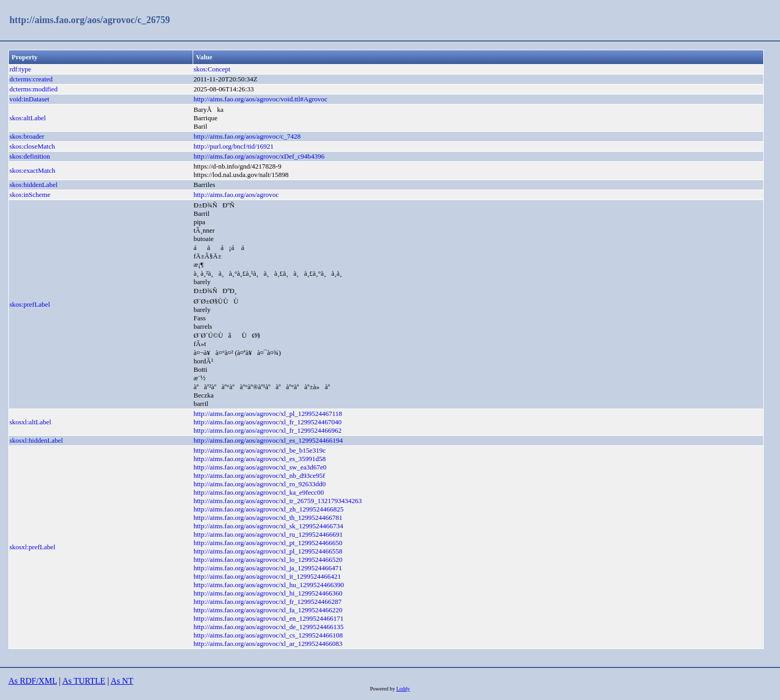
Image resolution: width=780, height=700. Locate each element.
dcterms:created (31, 79)
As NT (122, 681)
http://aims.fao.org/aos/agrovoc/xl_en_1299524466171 (269, 618)
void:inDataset (29, 99)
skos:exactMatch (32, 170)
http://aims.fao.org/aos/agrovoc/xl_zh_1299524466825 (269, 509)
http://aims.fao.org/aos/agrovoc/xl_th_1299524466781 (268, 518)
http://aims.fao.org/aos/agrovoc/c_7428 (247, 136)
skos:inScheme (30, 195)
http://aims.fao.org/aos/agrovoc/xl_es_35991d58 (260, 459)
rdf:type (20, 69)
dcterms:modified (34, 89)
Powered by (383, 689)
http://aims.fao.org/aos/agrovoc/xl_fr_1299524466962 (268, 430)
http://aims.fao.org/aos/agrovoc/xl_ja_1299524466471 (268, 568)
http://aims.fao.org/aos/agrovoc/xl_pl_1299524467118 (268, 414)
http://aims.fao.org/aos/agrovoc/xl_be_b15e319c (260, 450)
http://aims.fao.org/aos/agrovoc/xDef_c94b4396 (259, 156)
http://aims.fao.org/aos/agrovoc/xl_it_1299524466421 (267, 576)
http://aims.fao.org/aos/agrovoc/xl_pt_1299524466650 (268, 543)
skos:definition (30, 156)
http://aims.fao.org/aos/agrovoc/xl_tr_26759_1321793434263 (278, 501)
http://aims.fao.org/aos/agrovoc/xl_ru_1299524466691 (268, 534)
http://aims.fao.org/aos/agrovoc (236, 195)
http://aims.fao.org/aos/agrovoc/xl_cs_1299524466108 (268, 635)
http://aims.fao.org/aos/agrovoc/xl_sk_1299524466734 (268, 526)
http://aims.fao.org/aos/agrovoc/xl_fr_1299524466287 (268, 602)
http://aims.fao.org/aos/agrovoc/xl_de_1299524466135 (269, 627)
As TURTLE (84, 681)
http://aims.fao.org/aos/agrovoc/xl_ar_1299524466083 (268, 644)
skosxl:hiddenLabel (36, 440)
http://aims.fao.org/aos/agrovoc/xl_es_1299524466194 (268, 440)
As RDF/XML (33, 681)
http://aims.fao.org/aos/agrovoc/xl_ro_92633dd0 (260, 484)
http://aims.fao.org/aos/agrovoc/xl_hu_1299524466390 (269, 585)
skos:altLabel (28, 118)
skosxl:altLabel (30, 422)
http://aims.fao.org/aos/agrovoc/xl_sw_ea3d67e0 (260, 467)
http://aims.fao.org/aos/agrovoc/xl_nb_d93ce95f (259, 476)
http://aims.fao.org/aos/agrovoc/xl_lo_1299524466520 (268, 560)
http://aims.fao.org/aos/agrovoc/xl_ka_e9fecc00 (259, 492)
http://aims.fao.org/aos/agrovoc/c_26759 (90, 20)
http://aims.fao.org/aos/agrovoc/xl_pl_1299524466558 (268, 551)
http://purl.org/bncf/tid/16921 (234, 146)
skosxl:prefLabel (32, 547)
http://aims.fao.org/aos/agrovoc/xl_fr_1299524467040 (268, 422)
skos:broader (27, 136)
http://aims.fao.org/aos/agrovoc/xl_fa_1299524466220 (268, 610)
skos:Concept (212, 69)
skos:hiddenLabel (34, 185)
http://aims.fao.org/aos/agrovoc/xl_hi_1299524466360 (268, 593)
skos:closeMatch (32, 146)
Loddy (403, 689)
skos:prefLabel (30, 304)
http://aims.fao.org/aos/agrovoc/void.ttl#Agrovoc (261, 99)
